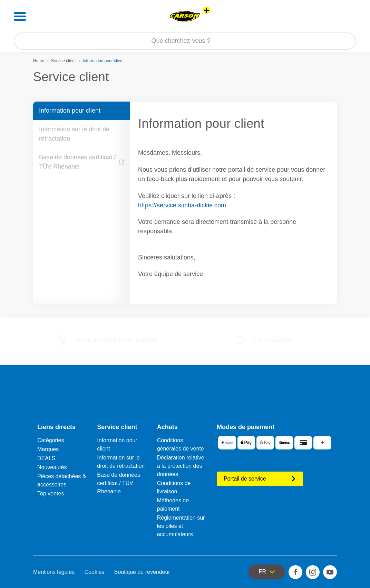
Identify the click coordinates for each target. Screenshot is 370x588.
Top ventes (51, 494)
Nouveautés (52, 467)
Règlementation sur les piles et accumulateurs (181, 526)
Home (39, 61)
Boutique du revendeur (142, 572)
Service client (63, 61)
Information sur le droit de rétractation (74, 134)
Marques (48, 449)
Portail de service (260, 479)
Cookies (95, 572)
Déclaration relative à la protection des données (181, 466)
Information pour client (70, 111)
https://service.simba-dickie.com (182, 205)
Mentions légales (54, 572)
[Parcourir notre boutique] (185, 41)
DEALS (46, 458)
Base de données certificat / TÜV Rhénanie (81, 162)
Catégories (51, 440)
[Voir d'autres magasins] (207, 10)
